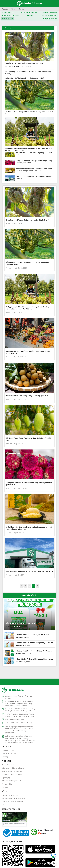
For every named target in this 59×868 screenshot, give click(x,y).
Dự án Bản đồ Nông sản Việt (11, 781)
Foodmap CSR (7, 784)
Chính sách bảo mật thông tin (12, 771)
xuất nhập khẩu (8, 19)
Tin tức (14, 9)
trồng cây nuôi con (50, 19)
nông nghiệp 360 (8, 12)
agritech (30, 15)
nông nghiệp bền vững (49, 15)
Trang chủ (5, 9)
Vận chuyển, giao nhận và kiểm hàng (14, 798)
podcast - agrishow (50, 12)
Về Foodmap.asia (8, 765)
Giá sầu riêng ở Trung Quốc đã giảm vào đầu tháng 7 (25, 63)
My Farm (5, 787)
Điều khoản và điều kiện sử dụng (13, 768)
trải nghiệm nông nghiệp (11, 15)
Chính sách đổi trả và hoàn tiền (12, 802)
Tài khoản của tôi (8, 750)
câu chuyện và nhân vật (28, 12)
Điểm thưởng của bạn (9, 754)
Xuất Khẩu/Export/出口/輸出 (12, 774)
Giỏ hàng (5, 757)
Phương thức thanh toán (10, 795)
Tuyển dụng (6, 778)
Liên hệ (4, 805)
